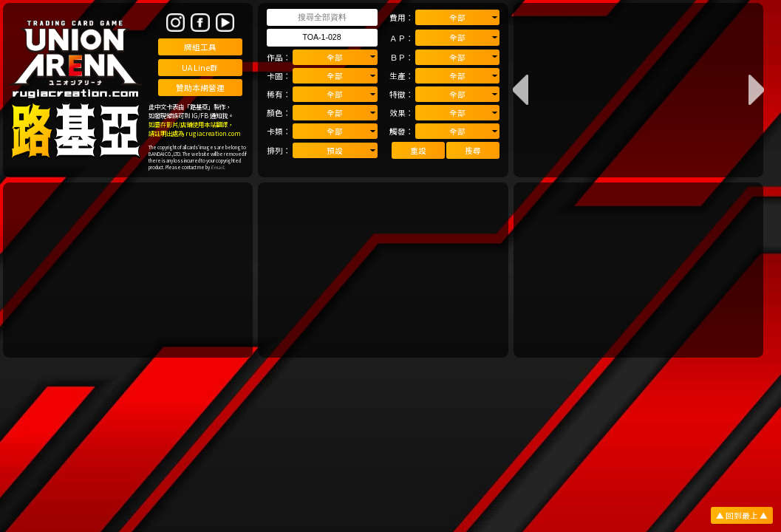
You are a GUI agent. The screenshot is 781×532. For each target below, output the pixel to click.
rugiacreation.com (213, 133)
